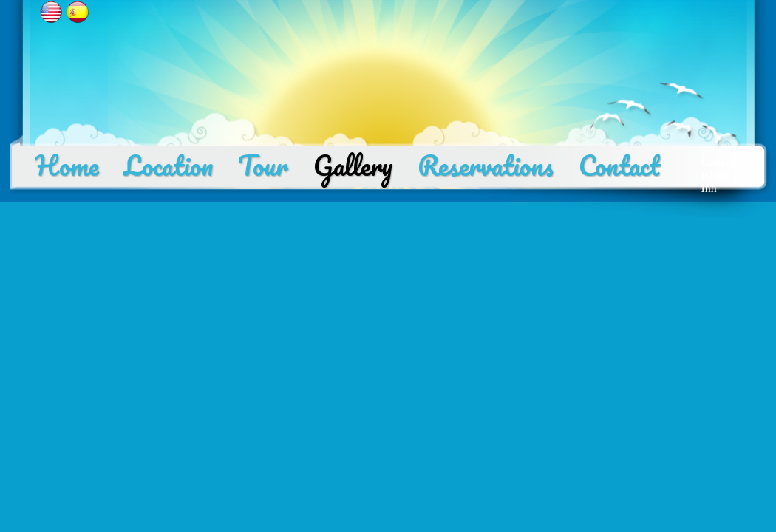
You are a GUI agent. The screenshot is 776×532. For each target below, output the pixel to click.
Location (168, 166)
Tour (263, 166)
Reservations (486, 166)
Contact (619, 166)
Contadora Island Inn (726, 175)
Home (67, 166)
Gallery (353, 166)
